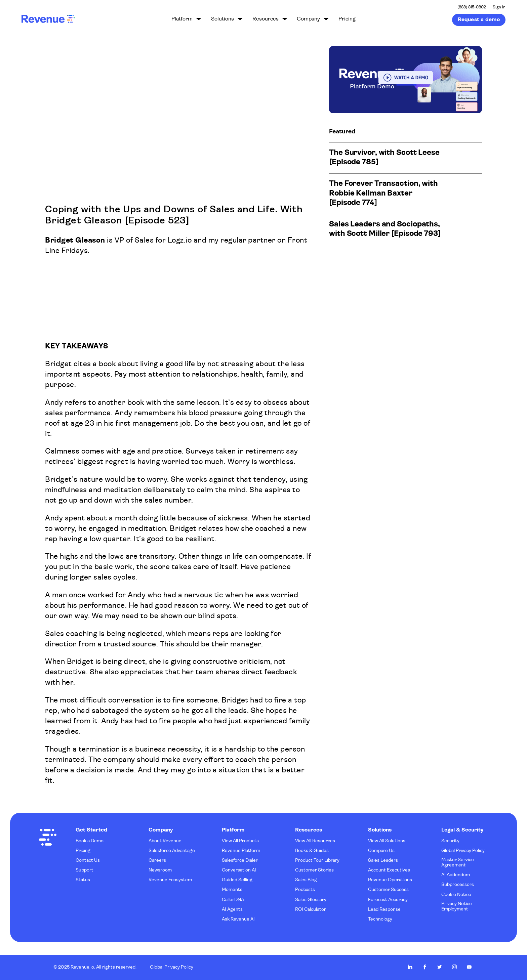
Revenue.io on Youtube (469, 967)
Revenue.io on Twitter (440, 967)
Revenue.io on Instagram (454, 967)
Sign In (499, 7)
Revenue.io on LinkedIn (410, 967)
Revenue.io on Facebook (425, 967)
